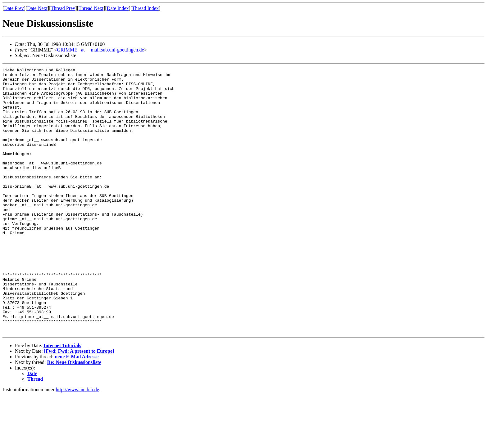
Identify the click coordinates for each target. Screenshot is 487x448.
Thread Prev (63, 8)
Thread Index (145, 8)
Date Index (118, 8)
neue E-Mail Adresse (77, 410)
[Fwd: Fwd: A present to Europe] (79, 404)
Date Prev (14, 8)
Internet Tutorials (62, 399)
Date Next (37, 8)
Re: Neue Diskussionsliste (74, 415)
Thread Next (91, 8)
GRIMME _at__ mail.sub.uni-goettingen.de (100, 50)
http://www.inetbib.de (77, 443)
